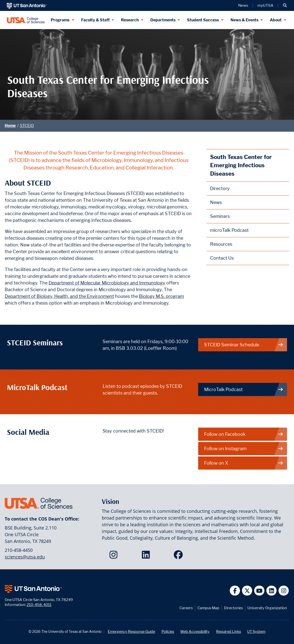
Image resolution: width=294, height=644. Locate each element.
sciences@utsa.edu (25, 557)
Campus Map (208, 608)
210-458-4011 (39, 605)
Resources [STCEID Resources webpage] (221, 244)
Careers (186, 608)
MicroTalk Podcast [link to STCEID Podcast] (244, 389)
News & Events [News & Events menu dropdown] (244, 20)
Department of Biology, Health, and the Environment (59, 296)
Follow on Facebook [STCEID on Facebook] (244, 434)
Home (10, 126)
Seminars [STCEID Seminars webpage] (220, 216)
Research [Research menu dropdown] (130, 20)
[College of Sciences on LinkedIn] (147, 556)
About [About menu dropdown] (276, 20)
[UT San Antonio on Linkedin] (271, 591)
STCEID (27, 126)
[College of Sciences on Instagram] (115, 556)
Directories (233, 608)
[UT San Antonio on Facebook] (235, 591)
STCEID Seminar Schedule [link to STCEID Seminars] (244, 345)
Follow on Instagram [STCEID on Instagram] (244, 449)
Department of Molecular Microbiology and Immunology (107, 283)
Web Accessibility (195, 631)
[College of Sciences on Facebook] (179, 556)
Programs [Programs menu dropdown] (60, 20)
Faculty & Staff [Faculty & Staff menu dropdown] (95, 20)
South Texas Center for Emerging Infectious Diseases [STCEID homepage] (241, 165)
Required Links (229, 631)
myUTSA (265, 5)
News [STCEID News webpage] (216, 202)
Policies (168, 631)
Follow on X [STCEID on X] (244, 463)
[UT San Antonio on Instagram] (284, 591)
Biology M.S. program (161, 296)
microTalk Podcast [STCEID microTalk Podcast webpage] (229, 230)
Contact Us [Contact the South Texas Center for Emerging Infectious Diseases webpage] (222, 258)
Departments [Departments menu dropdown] (163, 20)
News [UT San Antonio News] (243, 5)
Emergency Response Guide (131, 631)
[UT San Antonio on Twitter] (247, 591)
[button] (285, 5)
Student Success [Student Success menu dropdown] (203, 20)
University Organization (267, 608)
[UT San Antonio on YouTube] (259, 591)
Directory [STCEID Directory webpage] (220, 188)
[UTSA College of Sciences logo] (26, 20)
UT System (256, 631)
